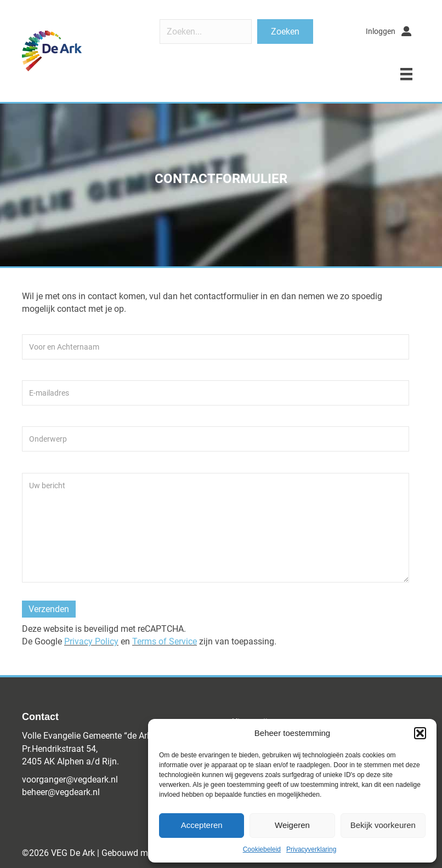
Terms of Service (165, 641)
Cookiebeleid (262, 849)
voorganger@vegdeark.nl (70, 780)
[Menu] (406, 74)
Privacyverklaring (311, 849)
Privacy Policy (91, 641)
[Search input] (206, 32)
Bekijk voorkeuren (383, 825)
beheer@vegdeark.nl (61, 792)
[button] (420, 733)
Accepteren (202, 825)
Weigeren (292, 825)
